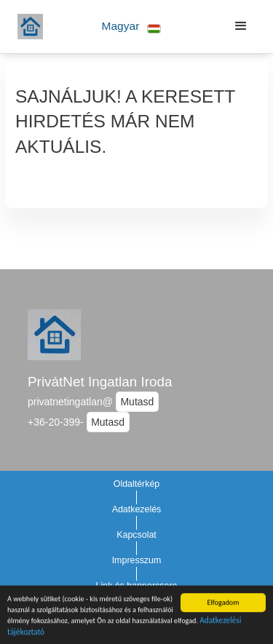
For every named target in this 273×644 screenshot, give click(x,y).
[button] (131, 27)
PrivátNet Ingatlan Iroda (100, 382)
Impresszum (137, 560)
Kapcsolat (136, 535)
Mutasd (137, 402)
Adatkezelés (137, 509)
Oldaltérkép (137, 484)
